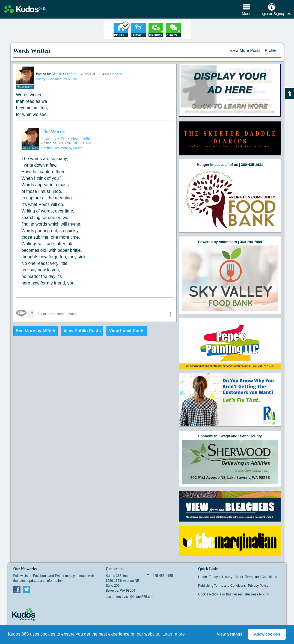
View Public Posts (82, 331)
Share (117, 74)
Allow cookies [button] (267, 634)
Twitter (27, 589)
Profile (271, 50)
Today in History (221, 577)
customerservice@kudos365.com (130, 597)
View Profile (80, 139)
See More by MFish (36, 331)
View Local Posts (127, 331)
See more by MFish (63, 79)
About (239, 577)
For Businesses (232, 594)
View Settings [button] (229, 634)
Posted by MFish (54, 139)
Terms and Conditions (261, 577)
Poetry (41, 79)
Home (203, 577)
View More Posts (245, 50)
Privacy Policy (258, 586)
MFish (57, 74)
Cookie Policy (208, 594)
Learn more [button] (174, 634)
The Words (53, 131)
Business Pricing (257, 594)
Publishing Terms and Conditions (222, 586)
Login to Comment (51, 314)
